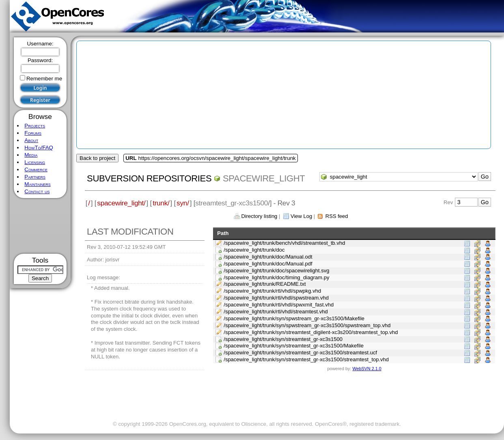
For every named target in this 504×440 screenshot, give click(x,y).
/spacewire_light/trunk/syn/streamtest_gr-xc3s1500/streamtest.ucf (300, 353)
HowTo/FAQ (39, 148)
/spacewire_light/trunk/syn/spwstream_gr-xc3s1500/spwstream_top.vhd (307, 325)
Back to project (97, 158)
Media (31, 155)
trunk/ (161, 203)
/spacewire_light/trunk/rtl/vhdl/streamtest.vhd (276, 312)
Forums (33, 133)
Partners (35, 177)
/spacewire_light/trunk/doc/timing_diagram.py (276, 277)
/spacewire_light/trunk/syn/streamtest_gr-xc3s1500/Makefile (294, 346)
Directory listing (260, 216)
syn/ (183, 203)
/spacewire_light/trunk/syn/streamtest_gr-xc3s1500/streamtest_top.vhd (306, 359)
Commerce (36, 169)
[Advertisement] (40, 226)
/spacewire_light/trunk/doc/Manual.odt (268, 257)
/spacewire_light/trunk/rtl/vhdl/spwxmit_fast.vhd (279, 305)
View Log (301, 216)
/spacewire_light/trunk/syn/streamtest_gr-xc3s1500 (283, 339)
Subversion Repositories (149, 178)
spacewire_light (264, 178)
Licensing (35, 162)
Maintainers (37, 184)
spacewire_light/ (121, 203)
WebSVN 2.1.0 (367, 369)
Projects (35, 126)
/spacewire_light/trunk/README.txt (265, 284)
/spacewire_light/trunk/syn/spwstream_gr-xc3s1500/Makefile (294, 318)
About (31, 140)
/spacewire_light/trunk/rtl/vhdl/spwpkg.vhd (272, 291)
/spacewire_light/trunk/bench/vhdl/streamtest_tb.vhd (284, 243)
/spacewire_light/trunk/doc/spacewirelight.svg (276, 271)
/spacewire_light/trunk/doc (254, 250)
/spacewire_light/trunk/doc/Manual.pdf (268, 264)
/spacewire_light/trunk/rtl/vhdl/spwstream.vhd (276, 298)
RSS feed (337, 216)
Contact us (37, 191)
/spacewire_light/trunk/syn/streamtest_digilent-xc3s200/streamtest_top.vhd (311, 332)
